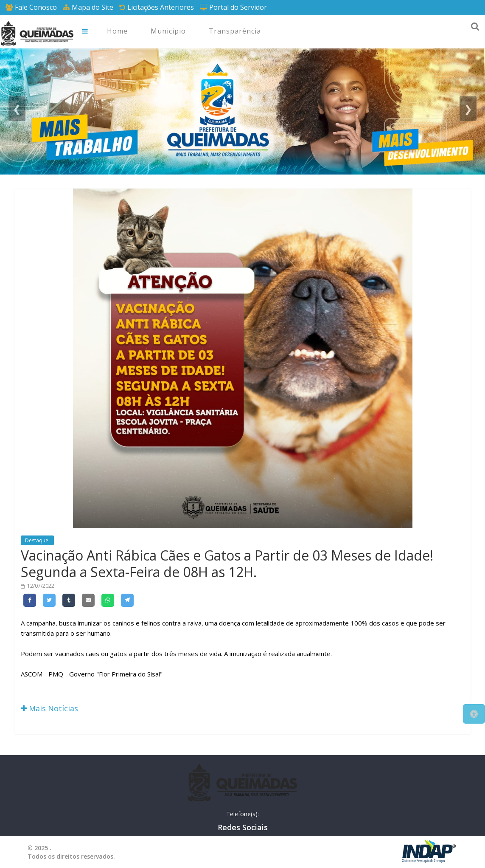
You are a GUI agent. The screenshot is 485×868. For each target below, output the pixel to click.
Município (168, 31)
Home (117, 31)
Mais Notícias (49, 708)
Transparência (235, 31)
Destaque (37, 540)
